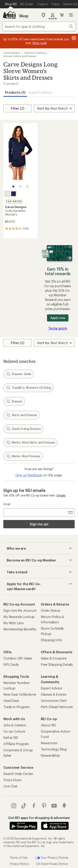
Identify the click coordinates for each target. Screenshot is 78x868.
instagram (14, 806)
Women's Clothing (35, 53)
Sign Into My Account (20, 610)
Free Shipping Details (57, 664)
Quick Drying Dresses (23, 429)
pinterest (44, 806)
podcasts (64, 806)
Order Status (51, 610)
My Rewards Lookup (19, 617)
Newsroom (49, 743)
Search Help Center (18, 774)
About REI (49, 725)
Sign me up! (39, 524)
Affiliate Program (16, 744)
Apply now (58, 318)
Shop (24, 16)
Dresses (14, 401)
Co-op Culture (14, 731)
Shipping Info (51, 640)
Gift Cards (11, 664)
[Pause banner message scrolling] (73, 38)
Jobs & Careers (15, 725)
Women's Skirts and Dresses (20, 56)
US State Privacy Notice (52, 864)
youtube (54, 806)
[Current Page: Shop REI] (11, 4)
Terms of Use (19, 857)
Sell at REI (11, 737)
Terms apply (58, 328)
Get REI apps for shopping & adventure (39, 818)
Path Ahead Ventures (57, 707)
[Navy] (14, 194)
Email (7, 504)
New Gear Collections (20, 694)
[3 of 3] (27, 186)
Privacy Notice (19, 864)
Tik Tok (24, 806)
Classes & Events (54, 694)
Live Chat (10, 786)
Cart (62, 15)
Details (61, 495)
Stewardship (50, 755)
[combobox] (39, 26)
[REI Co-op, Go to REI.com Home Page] (9, 15)
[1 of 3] (13, 186)
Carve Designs (12, 53)
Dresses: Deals (19, 374)
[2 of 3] (20, 186)
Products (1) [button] (15, 92)
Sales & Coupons (54, 658)
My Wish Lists (14, 623)
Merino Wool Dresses (23, 456)
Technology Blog (54, 749)
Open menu (71, 15)
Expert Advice (40, 92)
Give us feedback (29, 475)
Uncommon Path (54, 701)
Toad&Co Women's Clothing (28, 388)
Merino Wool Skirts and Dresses (30, 443)
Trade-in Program (16, 707)
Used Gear (11, 701)
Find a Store (12, 780)
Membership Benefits (20, 629)
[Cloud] (7, 194)
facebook (34, 806)
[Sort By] (54, 108)
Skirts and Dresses (21, 415)
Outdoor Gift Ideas (18, 658)
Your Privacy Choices (52, 858)
